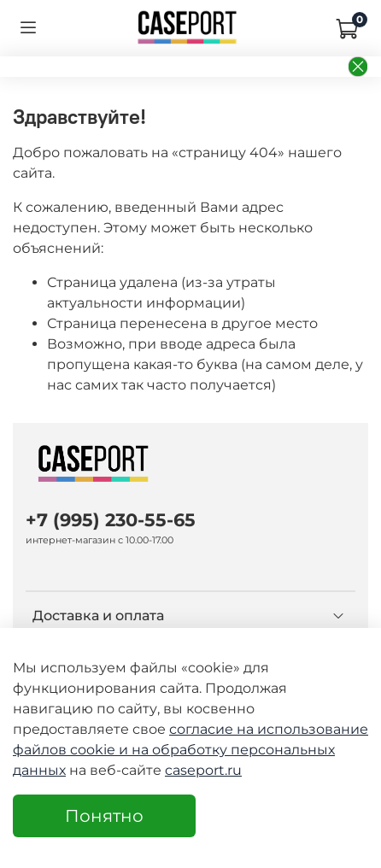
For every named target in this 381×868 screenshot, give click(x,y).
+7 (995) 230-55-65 (111, 520)
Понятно (104, 816)
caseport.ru (203, 770)
